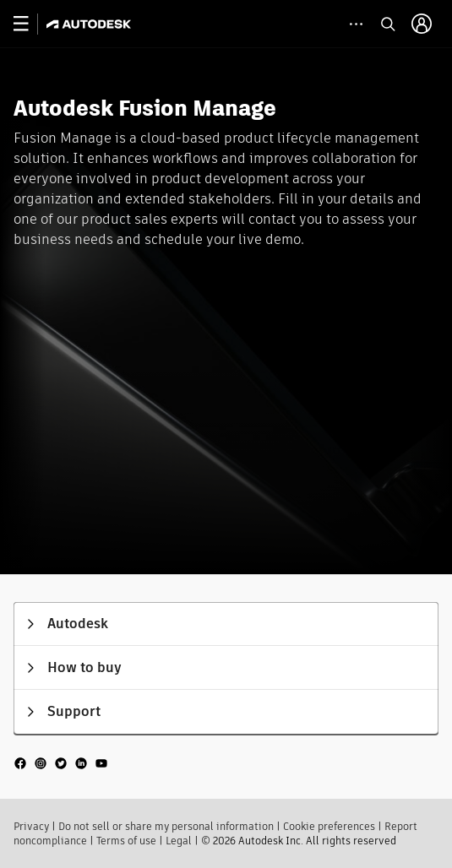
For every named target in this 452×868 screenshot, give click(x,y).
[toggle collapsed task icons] (356, 24)
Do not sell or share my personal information (166, 826)
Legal (179, 841)
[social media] (61, 763)
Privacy (31, 826)
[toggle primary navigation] (30, 24)
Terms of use (126, 841)
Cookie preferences (329, 826)
